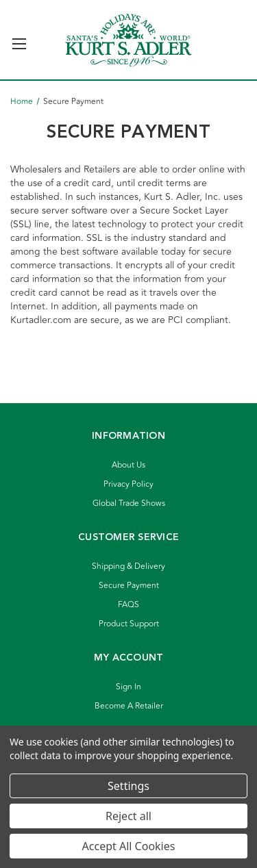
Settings (128, 786)
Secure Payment (129, 586)
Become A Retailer (129, 706)
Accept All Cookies (129, 846)
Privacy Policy (128, 484)
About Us (128, 465)
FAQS (128, 605)
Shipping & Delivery (128, 566)
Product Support (129, 624)
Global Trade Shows (129, 503)
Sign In (128, 687)
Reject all (128, 816)
